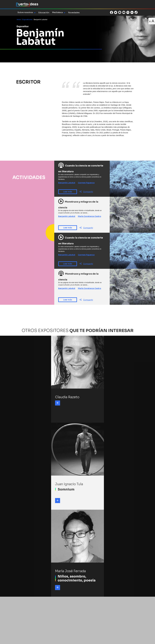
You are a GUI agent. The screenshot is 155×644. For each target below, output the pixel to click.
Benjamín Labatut (67, 183)
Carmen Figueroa (86, 183)
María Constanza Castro (90, 216)
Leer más (68, 192)
